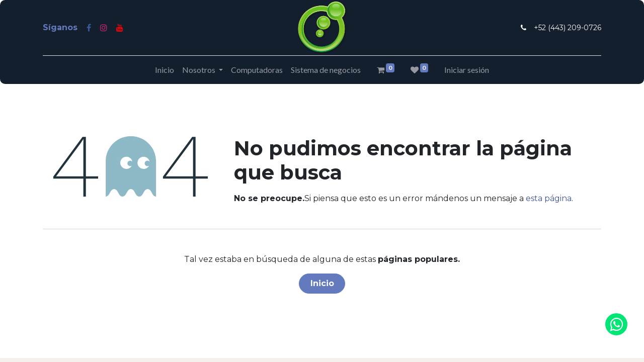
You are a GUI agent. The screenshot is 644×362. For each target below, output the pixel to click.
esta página (549, 198)
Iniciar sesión (467, 70)
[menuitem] (165, 70)
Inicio (322, 283)
